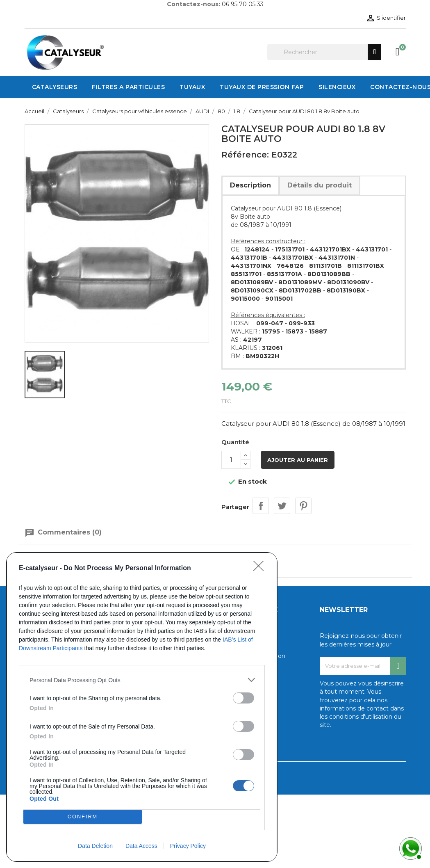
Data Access (141, 846)
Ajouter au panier (298, 460)
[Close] (261, 569)
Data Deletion (95, 846)
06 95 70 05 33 (243, 4)
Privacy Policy (188, 846)
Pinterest (303, 506)
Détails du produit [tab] (320, 185)
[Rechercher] (324, 52)
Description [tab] (250, 185)
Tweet (282, 506)
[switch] (243, 698)
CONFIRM (83, 817)
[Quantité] (231, 460)
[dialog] (142, 707)
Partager (261, 506)
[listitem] (142, 680)
